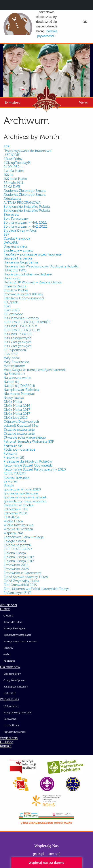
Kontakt (6, 746)
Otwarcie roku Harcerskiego (25, 438)
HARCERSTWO (15, 270)
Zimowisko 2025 (16, 569)
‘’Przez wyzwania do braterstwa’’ (28, 151)
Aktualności (8, 605)
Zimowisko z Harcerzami (22, 573)
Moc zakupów (14, 366)
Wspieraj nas (9, 699)
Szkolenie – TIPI (16, 509)
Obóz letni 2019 (16, 418)
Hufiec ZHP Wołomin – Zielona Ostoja (32, 282)
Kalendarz (9, 661)
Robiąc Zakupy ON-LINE (18, 712)
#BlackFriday (13, 159)
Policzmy (10, 453)
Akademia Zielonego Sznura (25, 191)
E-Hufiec (13, 102)
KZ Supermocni (15, 350)
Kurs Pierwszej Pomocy (21, 318)
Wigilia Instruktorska (18, 525)
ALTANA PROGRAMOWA (22, 203)
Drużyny (8, 648)
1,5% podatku (11, 706)
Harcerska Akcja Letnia (21, 262)
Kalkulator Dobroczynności (24, 298)
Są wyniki (10, 481)
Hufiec (5, 609)
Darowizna (10, 719)
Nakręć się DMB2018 (19, 386)
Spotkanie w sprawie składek (25, 497)
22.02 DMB (12, 187)
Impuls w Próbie (16, 290)
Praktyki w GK (14, 457)
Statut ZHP (10, 693)
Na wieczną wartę (17, 378)
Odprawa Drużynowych (21, 422)
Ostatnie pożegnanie (19, 430)
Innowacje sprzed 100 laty (23, 294)
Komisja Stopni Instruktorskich (20, 641)
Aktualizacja (12, 199)
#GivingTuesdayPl (17, 163)
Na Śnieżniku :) (14, 374)
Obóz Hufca (13, 402)
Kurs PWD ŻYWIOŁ (18, 334)
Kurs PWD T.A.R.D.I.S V (20, 326)
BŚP (6, 234)
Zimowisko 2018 (16, 565)
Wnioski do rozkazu (18, 529)
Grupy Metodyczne (14, 680)
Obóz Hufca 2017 (17, 410)
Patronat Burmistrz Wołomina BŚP (29, 442)
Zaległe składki (15, 541)
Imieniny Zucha (15, 286)
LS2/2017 (11, 354)
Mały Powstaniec (16, 362)
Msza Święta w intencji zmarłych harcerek (35, 370)
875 (7, 147)
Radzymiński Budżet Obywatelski (28, 465)
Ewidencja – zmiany (18, 250)
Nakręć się (11, 382)
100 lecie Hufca (15, 179)
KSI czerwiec (13, 314)
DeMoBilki (11, 242)
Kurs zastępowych (17, 338)
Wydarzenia (9, 738)
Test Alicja (11, 517)
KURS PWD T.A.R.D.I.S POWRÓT (27, 322)
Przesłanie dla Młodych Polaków (28, 461)
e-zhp (7, 654)
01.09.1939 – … (14, 167)
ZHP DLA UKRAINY (18, 549)
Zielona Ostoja (15, 553)
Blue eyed (11, 215)
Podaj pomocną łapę (19, 449)
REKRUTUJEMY (15, 473)
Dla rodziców (10, 667)
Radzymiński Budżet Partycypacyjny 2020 (35, 469)
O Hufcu (8, 616)
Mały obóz (12, 358)
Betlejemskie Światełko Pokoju (27, 207)
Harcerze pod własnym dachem (28, 274)
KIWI (7, 306)
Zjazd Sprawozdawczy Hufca (26, 577)
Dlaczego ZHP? (12, 674)
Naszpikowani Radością (21, 390)
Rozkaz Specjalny (17, 477)
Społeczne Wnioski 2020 (22, 489)
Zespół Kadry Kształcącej (17, 635)
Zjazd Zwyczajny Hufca (21, 581)
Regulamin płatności (15, 732)
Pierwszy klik (13, 446)
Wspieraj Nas (13, 533)
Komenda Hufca (13, 622)
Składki (9, 485)
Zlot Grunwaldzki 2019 (20, 585)
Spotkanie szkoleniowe (21, 493)
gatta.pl (38, 854)
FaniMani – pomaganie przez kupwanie (33, 254)
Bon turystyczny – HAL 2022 (25, 223)
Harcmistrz (12, 278)
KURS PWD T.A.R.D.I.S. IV (22, 330)
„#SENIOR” (12, 155)
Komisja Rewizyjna (14, 628)
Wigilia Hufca (13, 521)
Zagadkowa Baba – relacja (24, 537)
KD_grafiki (11, 302)
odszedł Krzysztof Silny (21, 426)
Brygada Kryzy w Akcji (20, 230)
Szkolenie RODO (16, 513)
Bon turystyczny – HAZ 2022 (25, 227)
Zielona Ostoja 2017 (19, 557)
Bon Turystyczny (16, 219)
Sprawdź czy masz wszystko (25, 501)
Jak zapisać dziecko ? (16, 687)
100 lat (9, 175)
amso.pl (54, 854)
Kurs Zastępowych (18, 342)
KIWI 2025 (12, 310)
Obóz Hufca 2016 (17, 406)
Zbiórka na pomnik (17, 545)
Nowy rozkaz (14, 398)
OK (85, 22)
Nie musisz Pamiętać (19, 394)
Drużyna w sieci (15, 246)
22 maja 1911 (13, 183)
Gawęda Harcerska (18, 258)
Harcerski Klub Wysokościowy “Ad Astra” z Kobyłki (41, 266)
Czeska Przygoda (17, 238)
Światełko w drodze (19, 505)
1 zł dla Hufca (14, 171)
